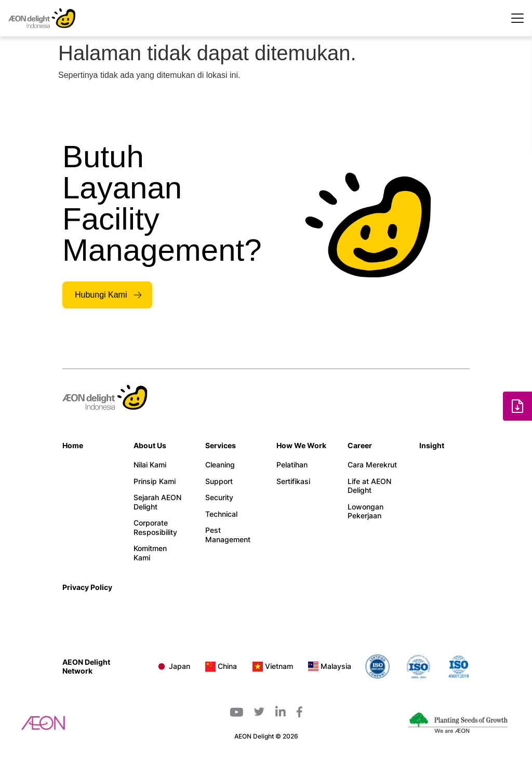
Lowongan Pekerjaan (365, 511)
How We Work (301, 445)
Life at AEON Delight (369, 486)
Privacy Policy (87, 587)
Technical (221, 514)
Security (219, 497)
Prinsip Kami (155, 481)
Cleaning (220, 465)
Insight (432, 445)
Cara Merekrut (372, 465)
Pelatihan (292, 465)
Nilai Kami (150, 465)
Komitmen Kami (150, 553)
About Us (150, 445)
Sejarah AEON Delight (157, 502)
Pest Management (228, 535)
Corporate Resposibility (155, 527)
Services (221, 445)
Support (219, 481)
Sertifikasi (293, 481)
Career (360, 445)
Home (73, 445)
